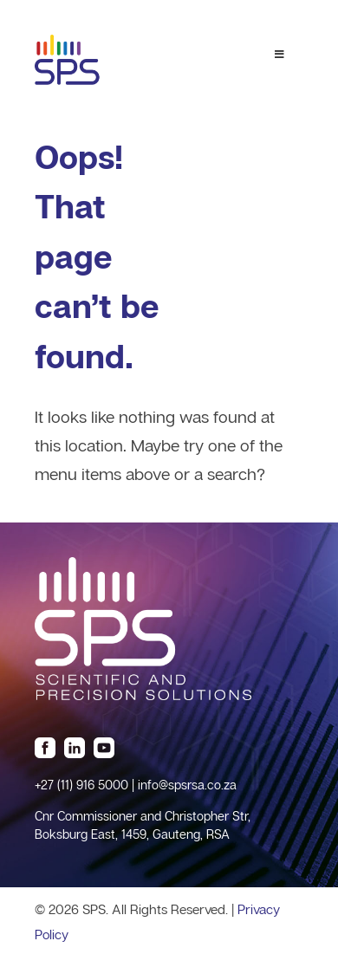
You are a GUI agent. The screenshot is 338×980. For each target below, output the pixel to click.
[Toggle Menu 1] (279, 55)
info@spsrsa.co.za (187, 785)
